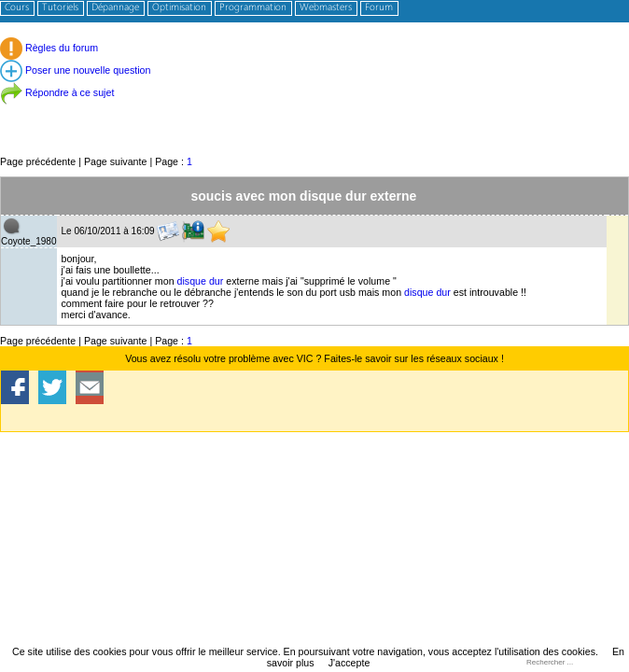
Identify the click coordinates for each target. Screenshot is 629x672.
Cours (17, 8)
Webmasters (326, 8)
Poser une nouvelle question (75, 70)
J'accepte (349, 663)
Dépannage (115, 8)
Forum (379, 8)
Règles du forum (49, 48)
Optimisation (179, 8)
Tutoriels (60, 8)
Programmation (253, 8)
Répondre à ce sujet (57, 92)
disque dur (201, 281)
